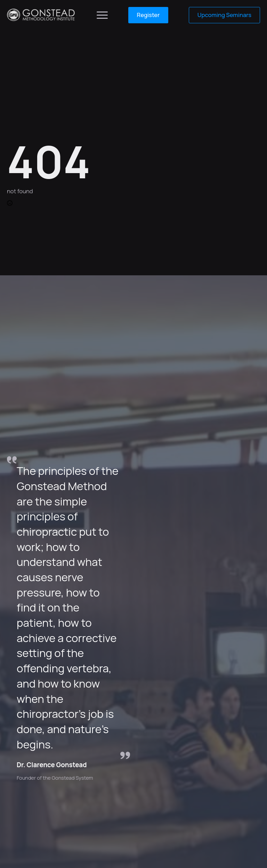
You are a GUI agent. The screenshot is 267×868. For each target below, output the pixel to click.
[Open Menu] (102, 15)
